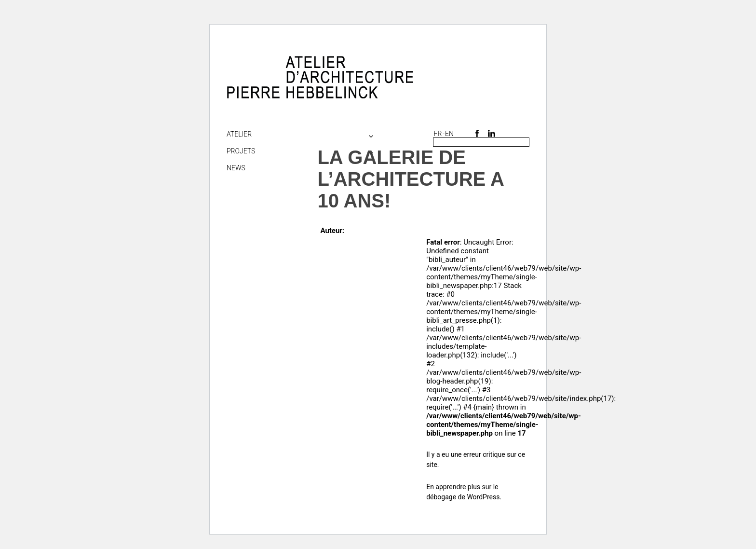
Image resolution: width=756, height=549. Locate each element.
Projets (241, 151)
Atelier (239, 134)
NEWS (236, 168)
